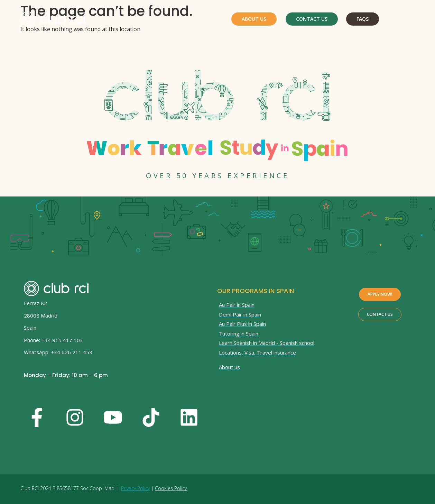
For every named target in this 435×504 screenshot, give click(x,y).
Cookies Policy (171, 488)
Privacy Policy (135, 488)
